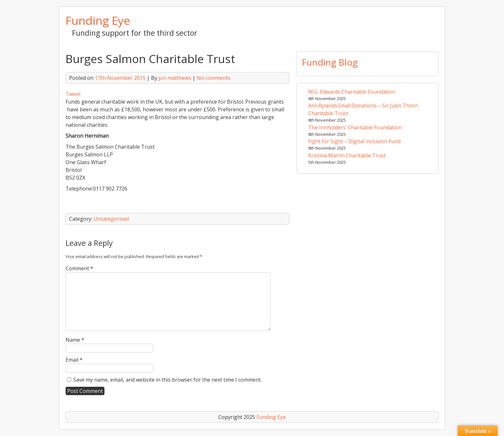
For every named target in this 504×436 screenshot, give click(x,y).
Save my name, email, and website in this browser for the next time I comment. (167, 380)
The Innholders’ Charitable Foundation (355, 127)
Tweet (73, 94)
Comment (79, 268)
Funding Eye (98, 20)
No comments (214, 78)
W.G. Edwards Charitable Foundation (352, 92)
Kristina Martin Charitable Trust (347, 155)
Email (74, 360)
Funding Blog (330, 62)
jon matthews (175, 78)
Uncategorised (111, 219)
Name (75, 340)
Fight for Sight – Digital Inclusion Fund (354, 141)
